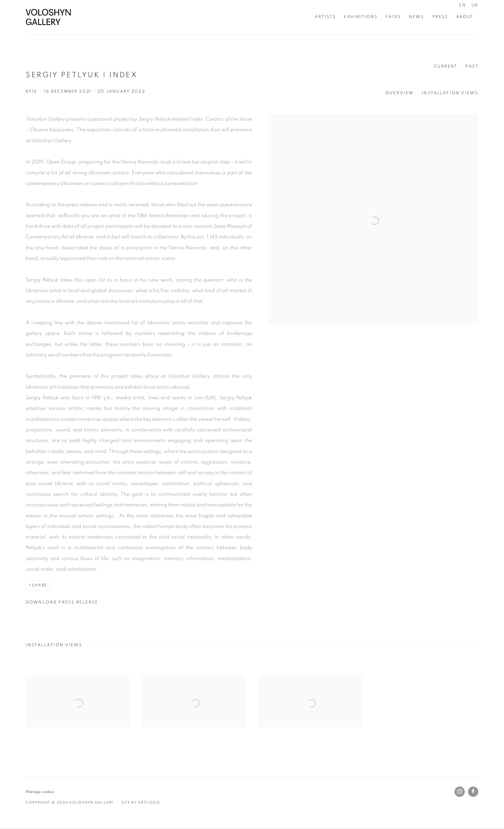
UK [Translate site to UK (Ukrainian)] (475, 5)
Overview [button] (400, 93)
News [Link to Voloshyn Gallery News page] (417, 17)
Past (472, 66)
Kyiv (32, 91)
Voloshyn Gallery (48, 17)
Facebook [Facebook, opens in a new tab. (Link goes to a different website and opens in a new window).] (473, 792)
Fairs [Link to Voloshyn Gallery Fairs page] (393, 17)
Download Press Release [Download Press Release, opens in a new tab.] (62, 602)
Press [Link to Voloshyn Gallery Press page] (440, 17)
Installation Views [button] (450, 93)
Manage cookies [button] (40, 792)
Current (446, 66)
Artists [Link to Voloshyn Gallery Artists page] (325, 17)
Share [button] (40, 585)
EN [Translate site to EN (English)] (462, 5)
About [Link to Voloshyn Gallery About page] (465, 17)
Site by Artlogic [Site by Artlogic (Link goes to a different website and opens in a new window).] (141, 802)
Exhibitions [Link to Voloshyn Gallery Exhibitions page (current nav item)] (361, 17)
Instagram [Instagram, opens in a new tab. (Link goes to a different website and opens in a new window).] (460, 792)
